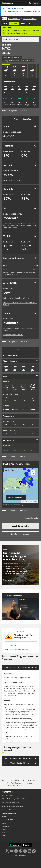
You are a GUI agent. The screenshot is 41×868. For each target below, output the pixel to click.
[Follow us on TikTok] (20, 851)
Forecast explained (32, 518)
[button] (20, 483)
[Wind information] (37, 376)
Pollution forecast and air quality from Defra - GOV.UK (20, 303)
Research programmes (9, 813)
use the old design (30, 18)
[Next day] (10, 119)
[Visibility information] (35, 236)
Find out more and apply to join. (15, 33)
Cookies (4, 830)
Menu (36, 3)
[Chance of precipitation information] (35, 165)
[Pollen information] (35, 313)
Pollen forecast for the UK (13, 335)
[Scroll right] (37, 82)
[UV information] (35, 208)
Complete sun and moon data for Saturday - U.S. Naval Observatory (20, 273)
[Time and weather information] (37, 361)
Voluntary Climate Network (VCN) (12, 806)
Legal (3, 833)
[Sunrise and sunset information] (35, 258)
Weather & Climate (8, 810)
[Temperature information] (37, 416)
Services (4, 816)
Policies (4, 823)
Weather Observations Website (12, 803)
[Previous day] (5, 119)
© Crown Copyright (20, 855)
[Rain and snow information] (37, 440)
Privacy (4, 835)
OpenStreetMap (33, 502)
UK (30, 23)
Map (23, 23)
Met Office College (7, 795)
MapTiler (25, 502)
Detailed (14, 23)
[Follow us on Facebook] (16, 851)
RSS (3, 838)
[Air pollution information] (35, 283)
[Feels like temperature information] (35, 146)
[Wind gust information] (35, 126)
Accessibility (6, 827)
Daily (5, 23)
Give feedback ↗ (14, 18)
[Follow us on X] (7, 851)
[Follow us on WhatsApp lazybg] (34, 851)
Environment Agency (12, 645)
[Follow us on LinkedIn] (29, 851)
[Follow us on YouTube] (12, 851)
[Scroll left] (31, 82)
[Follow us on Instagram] (25, 851)
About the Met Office (8, 820)
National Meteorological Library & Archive (15, 799)
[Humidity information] (35, 189)
